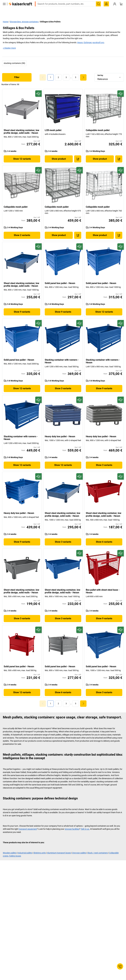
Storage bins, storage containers (24, 15)
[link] (58, 71)
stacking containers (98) (14, 57)
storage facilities (72, 823)
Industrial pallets (25, 847)
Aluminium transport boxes (59, 847)
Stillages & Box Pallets (50, 15)
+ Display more (9, 42)
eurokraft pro (98, 36)
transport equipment (28, 823)
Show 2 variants (22, 229)
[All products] (4, 8)
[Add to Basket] (78, 153)
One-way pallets (79, 847)
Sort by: (100, 69)
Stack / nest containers (98, 847)
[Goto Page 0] (43, 71)
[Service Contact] (120, 966)
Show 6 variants (104, 536)
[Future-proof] (38, 87)
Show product (59, 153)
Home (5, 15)
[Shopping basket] (121, 8)
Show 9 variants (22, 306)
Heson (80, 36)
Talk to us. (85, 823)
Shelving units (40, 847)
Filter (17, 71)
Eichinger (88, 36)
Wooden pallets (10, 847)
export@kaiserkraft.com (101, 2)
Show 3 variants (63, 382)
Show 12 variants (22, 153)
